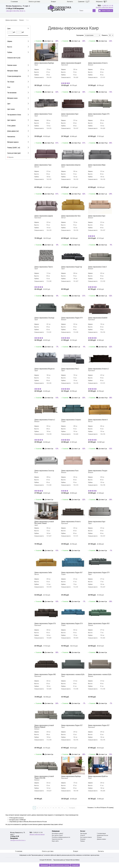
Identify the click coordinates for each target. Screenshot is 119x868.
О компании (14, 2)
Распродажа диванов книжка (102, 16)
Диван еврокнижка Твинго (44, 268)
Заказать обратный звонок (104, 7)
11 (62, 808)
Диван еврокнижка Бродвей (71, 64)
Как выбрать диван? (58, 833)
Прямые (83, 841)
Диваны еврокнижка (33, 16)
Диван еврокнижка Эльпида (44, 319)
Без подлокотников (86, 837)
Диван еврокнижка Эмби (43, 573)
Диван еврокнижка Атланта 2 (98, 370)
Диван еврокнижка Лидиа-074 (72, 624)
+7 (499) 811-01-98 (107, 6)
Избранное (101, 2)
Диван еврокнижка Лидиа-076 (99, 115)
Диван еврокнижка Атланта (98, 64)
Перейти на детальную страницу (60, 865)
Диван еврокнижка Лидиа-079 (99, 573)
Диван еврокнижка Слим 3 (97, 268)
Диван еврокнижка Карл (70, 115)
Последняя (72, 808)
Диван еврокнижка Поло (70, 471)
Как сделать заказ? (57, 835)
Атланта (83, 835)
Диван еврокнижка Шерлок (71, 166)
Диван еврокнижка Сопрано (71, 421)
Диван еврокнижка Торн (43, 166)
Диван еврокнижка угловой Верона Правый (44, 727)
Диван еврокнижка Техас (43, 115)
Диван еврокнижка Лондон (98, 471)
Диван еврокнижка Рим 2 (70, 370)
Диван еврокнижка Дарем (44, 217)
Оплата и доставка (34, 2)
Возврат (53, 2)
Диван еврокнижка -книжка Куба (73, 675)
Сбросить (10, 157)
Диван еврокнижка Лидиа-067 (72, 573)
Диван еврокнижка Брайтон (98, 777)
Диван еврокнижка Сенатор (44, 471)
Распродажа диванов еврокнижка (74, 16)
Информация (56, 831)
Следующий (75, 865)
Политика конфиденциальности (61, 837)
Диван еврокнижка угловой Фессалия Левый (44, 523)
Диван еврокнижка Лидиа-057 (72, 726)
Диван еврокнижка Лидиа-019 (72, 319)
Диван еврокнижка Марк (97, 166)
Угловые (99, 837)
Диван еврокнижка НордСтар (72, 268)
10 (59, 808)
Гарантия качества (57, 839)
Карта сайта (55, 841)
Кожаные (83, 839)
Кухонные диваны (13, 16)
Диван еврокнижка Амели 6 (98, 421)
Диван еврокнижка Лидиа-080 (45, 675)
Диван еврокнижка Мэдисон (44, 370)
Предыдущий (44, 865)
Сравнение (83, 2)
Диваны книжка (51, 16)
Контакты (70, 2)
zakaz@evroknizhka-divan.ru (16, 11)
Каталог (22, 20)
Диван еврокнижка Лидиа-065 (99, 624)
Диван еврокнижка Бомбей (98, 319)
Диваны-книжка (101, 839)
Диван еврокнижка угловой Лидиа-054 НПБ (44, 778)
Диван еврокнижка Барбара (44, 64)
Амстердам (84, 833)
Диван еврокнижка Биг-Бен (71, 217)
